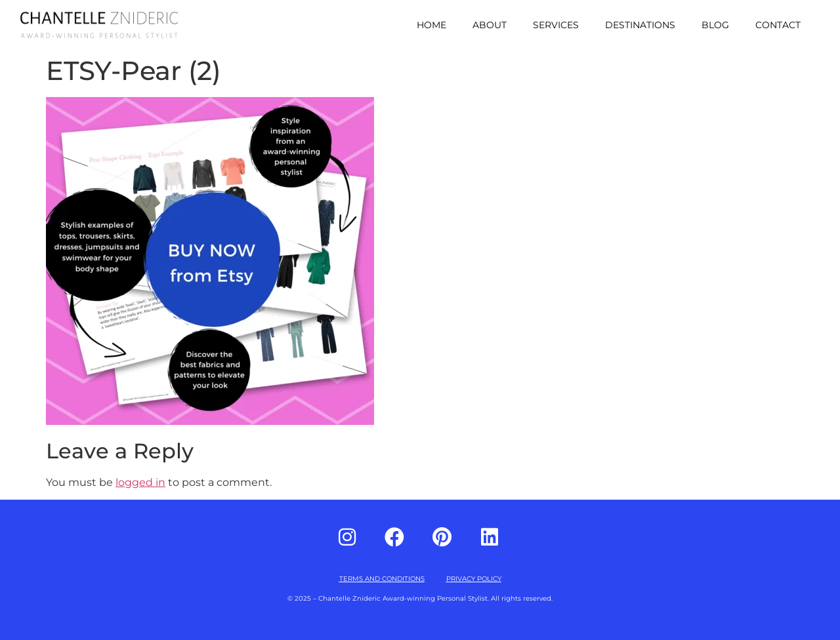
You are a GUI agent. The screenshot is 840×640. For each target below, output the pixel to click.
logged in (140, 482)
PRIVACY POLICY (474, 579)
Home (431, 25)
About (490, 25)
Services (556, 25)
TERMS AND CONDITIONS (382, 579)
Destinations (640, 25)
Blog (715, 25)
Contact (778, 25)
